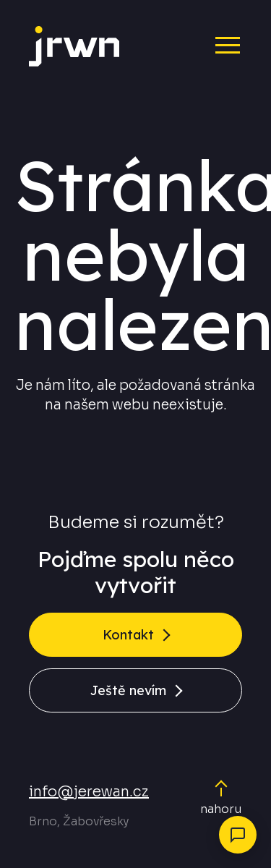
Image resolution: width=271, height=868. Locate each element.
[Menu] (215, 44)
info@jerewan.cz (89, 792)
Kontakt (128, 635)
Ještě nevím (128, 690)
